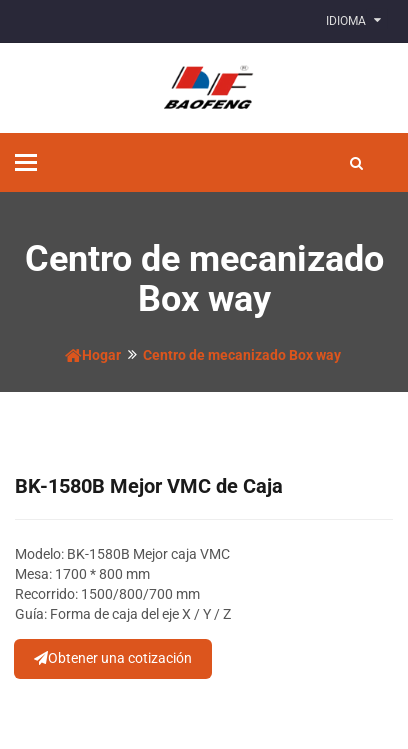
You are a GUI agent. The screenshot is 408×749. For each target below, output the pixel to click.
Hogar (93, 355)
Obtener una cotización (113, 658)
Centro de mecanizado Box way (242, 355)
